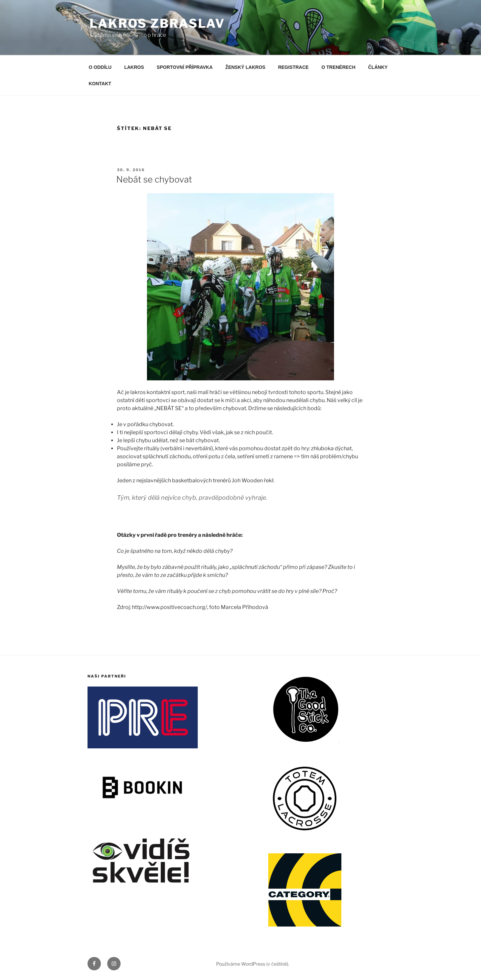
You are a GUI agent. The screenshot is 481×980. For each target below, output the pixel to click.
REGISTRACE (293, 67)
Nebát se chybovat (154, 179)
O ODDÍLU (100, 67)
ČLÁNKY (378, 67)
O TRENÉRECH (338, 67)
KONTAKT (100, 84)
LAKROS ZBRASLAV (157, 23)
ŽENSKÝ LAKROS (246, 67)
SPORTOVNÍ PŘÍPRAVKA (185, 67)
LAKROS (134, 67)
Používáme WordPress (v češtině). (253, 964)
